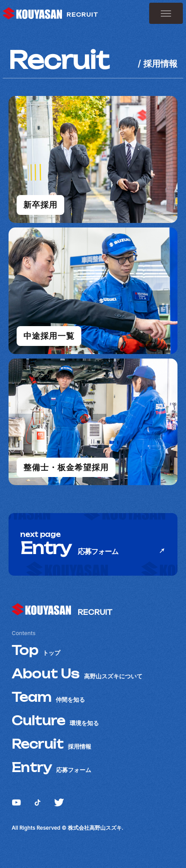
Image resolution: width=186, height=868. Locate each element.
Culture (55, 721)
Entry (51, 768)
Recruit (51, 744)
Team (48, 697)
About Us (77, 674)
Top (36, 650)
